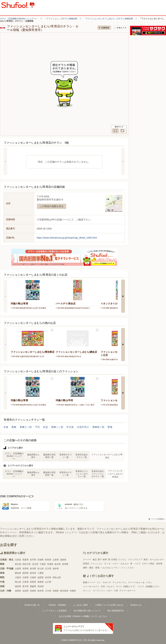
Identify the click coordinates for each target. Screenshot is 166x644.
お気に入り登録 (52, 330)
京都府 (33, 577)
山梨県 (18, 569)
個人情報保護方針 (116, 611)
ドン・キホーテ (104, 582)
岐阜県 (33, 573)
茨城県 (50, 564)
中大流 (70, 427)
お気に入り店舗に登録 (120, 28)
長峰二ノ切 (57, 427)
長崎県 (33, 591)
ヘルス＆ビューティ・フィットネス (117, 568)
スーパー (87, 560)
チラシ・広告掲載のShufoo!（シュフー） (19, 19)
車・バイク (135, 564)
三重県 (41, 573)
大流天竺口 (83, 427)
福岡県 (18, 591)
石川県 (48, 569)
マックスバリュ (120, 582)
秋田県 (48, 560)
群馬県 (65, 564)
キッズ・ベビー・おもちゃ (117, 564)
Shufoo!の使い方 (32, 605)
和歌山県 (57, 577)
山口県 (48, 582)
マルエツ (110, 587)
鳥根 (14, 427)
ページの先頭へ (157, 519)
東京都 (18, 564)
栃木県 (58, 564)
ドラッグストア (135, 560)
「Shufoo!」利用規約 (56, 605)
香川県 (25, 586)
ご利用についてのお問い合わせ (109, 605)
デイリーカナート (127, 591)
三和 (116, 591)
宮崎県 (56, 591)
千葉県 (43, 564)
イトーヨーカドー (91, 587)
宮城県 (41, 560)
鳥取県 (33, 582)
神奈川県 (27, 564)
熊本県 (41, 591)
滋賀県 (41, 577)
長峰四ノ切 (98, 427)
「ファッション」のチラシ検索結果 (61, 19)
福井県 (56, 569)
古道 (6, 427)
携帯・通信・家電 (91, 568)
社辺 (45, 427)
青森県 (25, 560)
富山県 (41, 569)
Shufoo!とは (136, 605)
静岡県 (25, 573)
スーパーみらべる (136, 582)
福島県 (63, 560)
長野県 (25, 569)
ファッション (97, 564)
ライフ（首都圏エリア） (149, 587)
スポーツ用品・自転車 (152, 564)
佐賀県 (25, 591)
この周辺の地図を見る (52, 206)
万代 (103, 587)
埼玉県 (35, 564)
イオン (149, 582)
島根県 (41, 582)
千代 (37, 427)
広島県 (25, 582)
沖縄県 (73, 591)
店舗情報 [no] (104, 28)
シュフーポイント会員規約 (54, 611)
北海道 (18, 560)
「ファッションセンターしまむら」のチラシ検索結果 (108, 19)
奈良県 (48, 577)
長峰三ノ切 (26, 427)
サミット (87, 591)
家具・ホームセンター (154, 560)
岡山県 (18, 582)
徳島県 (18, 586)
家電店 (86, 564)
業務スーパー (89, 582)
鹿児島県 (64, 591)
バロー (109, 591)
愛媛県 (33, 586)
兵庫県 (25, 577)
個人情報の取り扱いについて (87, 611)
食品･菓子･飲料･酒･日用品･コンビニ (110, 560)
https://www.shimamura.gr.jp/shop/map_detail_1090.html (67, 238)
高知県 (41, 586)
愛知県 (18, 573)
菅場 (110, 427)
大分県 (48, 591)
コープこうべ (99, 591)
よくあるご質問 (80, 605)
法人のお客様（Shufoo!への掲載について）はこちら (83, 616)
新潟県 (33, 569)
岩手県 (33, 560)
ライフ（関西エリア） (126, 587)
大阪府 (18, 577)
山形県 (56, 560)
